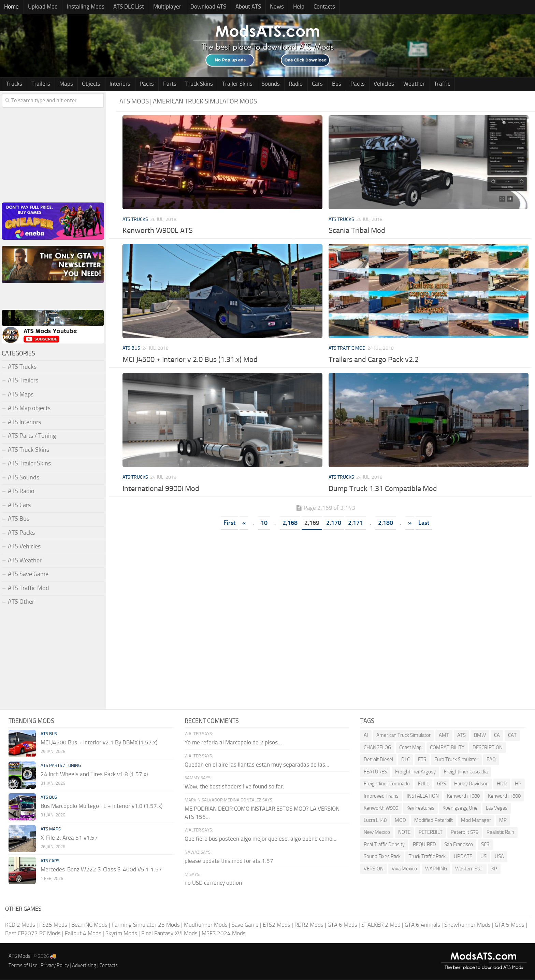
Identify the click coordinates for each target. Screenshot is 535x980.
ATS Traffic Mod (347, 349)
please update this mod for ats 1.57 (229, 861)
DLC (406, 760)
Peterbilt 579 (465, 833)
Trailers (38, 84)
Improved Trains (381, 796)
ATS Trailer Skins (29, 464)
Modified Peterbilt (433, 821)
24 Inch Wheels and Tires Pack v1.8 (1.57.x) (94, 774)
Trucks (13, 84)
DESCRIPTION (488, 748)
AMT (444, 736)
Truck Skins (185, 84)
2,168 (290, 523)
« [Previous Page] (244, 523)
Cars (295, 84)
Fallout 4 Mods (83, 934)
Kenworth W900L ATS (158, 231)
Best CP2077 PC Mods (33, 934)
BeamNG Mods (89, 925)
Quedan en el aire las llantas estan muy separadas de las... (257, 765)
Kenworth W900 (381, 809)
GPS (442, 784)
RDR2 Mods (309, 925)
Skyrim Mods (121, 934)
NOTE (404, 833)
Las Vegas (497, 809)
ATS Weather (25, 561)
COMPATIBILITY (447, 748)
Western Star (469, 869)
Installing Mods (81, 7)
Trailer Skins (221, 84)
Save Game (245, 925)
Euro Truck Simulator (456, 760)
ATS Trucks (135, 220)
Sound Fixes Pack (382, 857)
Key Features (420, 809)
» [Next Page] (410, 523)
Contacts (306, 7)
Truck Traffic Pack (427, 857)
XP (494, 869)
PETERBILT (431, 833)
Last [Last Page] (424, 523)
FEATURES (375, 772)
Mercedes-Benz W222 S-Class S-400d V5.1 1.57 (101, 870)
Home (11, 7)
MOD (400, 821)
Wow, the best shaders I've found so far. (234, 787)
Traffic (410, 84)
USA (499, 857)
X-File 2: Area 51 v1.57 (69, 838)
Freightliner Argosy (415, 772)
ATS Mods (19, 956)
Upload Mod (40, 7)
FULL (423, 784)
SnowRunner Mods (467, 925)
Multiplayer (159, 7)
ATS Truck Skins (28, 450)
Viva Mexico (404, 869)
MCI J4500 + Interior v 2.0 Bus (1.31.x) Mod (190, 360)
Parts (157, 84)
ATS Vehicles (24, 547)
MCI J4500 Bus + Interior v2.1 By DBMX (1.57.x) (99, 743)
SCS (485, 845)
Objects (85, 84)
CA (497, 736)
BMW (480, 736)
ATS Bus (131, 349)
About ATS (236, 7)
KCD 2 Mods (20, 925)
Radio (276, 84)
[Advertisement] (326, 585)
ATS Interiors (24, 422)
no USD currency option (213, 883)
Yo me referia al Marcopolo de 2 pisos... (233, 743)
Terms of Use (23, 966)
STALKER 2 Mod (381, 925)
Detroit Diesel (378, 760)
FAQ (491, 760)
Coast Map (410, 748)
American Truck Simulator (403, 736)
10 (264, 523)
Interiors (111, 84)
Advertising (84, 966)
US (483, 857)
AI (366, 736)
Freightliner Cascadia (466, 772)
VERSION (374, 869)
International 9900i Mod (161, 489)
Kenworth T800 (504, 796)
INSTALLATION (423, 796)
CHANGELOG (377, 748)
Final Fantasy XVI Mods (169, 934)
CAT (512, 736)
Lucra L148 (375, 821)
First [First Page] (229, 523)
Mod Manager (476, 821)
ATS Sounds (24, 478)
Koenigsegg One (460, 809)
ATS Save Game (28, 574)
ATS (461, 736)
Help (282, 7)
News (263, 7)
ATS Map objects (29, 408)
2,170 (334, 523)
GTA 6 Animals (422, 925)
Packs (136, 84)
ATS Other (21, 602)
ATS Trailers (23, 381)
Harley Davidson (471, 784)
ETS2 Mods (277, 925)
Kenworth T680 (463, 796)
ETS (422, 760)
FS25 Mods (53, 925)
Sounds (252, 84)
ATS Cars (19, 505)
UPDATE (463, 857)
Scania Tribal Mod (357, 231)
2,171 (356, 523)
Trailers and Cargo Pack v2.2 (374, 360)
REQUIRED (424, 845)
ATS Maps (21, 395)
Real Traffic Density (384, 845)
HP (518, 784)
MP (503, 821)
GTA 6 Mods (342, 925)
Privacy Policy (55, 966)
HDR (502, 784)
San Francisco (459, 845)
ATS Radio (21, 491)
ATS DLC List (122, 7)
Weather (384, 84)
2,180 (386, 523)
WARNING (436, 869)
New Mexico (377, 833)
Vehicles (356, 84)
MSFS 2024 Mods (224, 934)
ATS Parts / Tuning (32, 436)
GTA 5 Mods (510, 925)
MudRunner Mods (206, 925)
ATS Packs (21, 533)
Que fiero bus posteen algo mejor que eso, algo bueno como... (261, 839)
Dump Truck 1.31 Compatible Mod (383, 489)
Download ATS (198, 7)
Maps (61, 84)
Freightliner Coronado (387, 784)
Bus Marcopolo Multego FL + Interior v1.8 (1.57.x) (102, 806)
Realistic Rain (500, 833)
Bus (312, 84)
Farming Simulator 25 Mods (146, 925)
